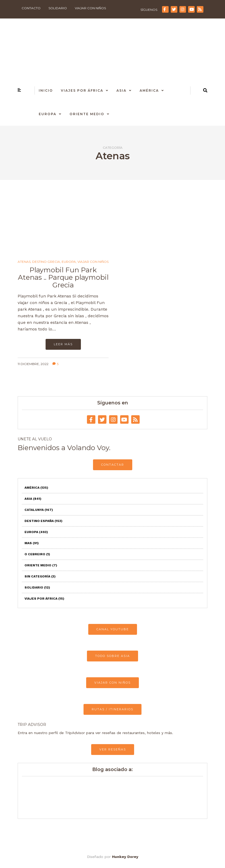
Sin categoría (40, 576)
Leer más (63, 344)
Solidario (58, 8)
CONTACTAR (113, 465)
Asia (121, 90)
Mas (32, 543)
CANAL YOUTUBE (113, 629)
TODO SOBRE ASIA (112, 656)
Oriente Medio (87, 114)
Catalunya (39, 510)
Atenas (24, 262)
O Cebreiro (37, 554)
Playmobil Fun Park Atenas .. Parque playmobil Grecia (63, 277)
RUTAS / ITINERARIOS (112, 709)
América (149, 90)
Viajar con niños (90, 8)
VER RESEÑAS (113, 749)
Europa (48, 114)
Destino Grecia (46, 262)
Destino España (43, 521)
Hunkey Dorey (125, 857)
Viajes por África (82, 90)
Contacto (31, 8)
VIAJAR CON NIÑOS (112, 683)
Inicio (46, 90)
